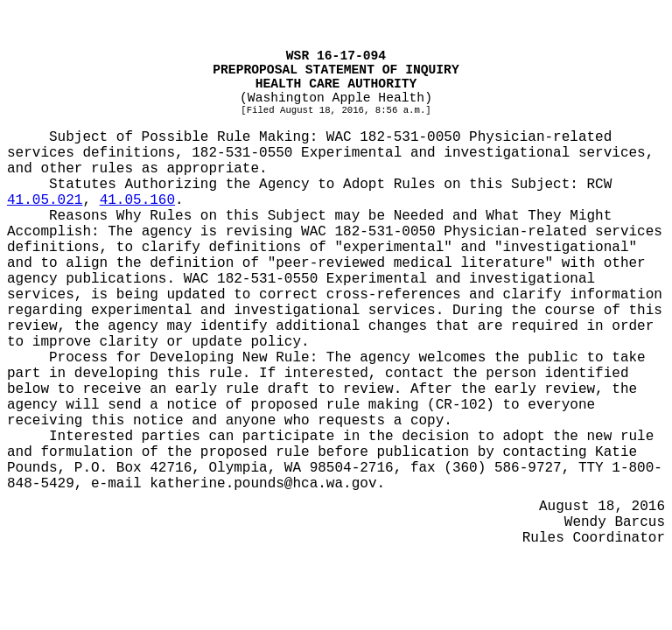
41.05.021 (45, 200)
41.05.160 (137, 200)
